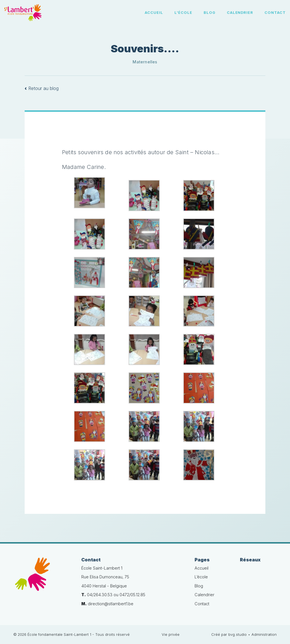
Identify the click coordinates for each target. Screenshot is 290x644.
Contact (275, 13)
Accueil (154, 13)
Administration (264, 635)
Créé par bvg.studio (229, 635)
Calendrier (240, 13)
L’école (183, 13)
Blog (210, 13)
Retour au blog (42, 88)
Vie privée (171, 635)
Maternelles (145, 62)
